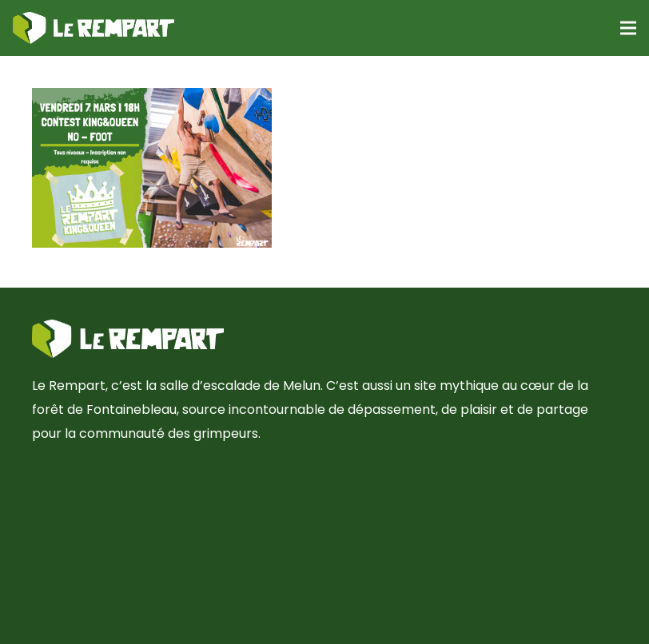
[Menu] (628, 28)
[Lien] (94, 28)
